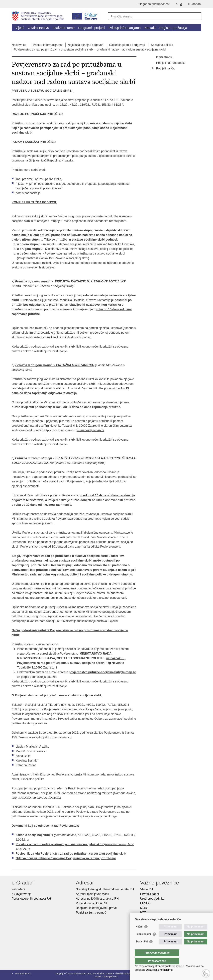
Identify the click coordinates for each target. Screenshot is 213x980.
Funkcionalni (143, 941)
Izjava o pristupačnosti (107, 977)
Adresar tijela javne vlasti (92, 894)
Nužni (139, 933)
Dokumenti (70, 35)
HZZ (143, 913)
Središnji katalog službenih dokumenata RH (105, 889)
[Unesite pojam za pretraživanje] (151, 17)
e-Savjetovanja (22, 894)
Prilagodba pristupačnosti (153, 4)
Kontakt (150, 28)
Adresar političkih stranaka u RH (97, 899)
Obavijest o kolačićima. (159, 970)
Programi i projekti (92, 28)
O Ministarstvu (38, 28)
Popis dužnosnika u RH (91, 903)
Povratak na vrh (23, 974)
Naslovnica (19, 45)
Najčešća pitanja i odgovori (85, 45)
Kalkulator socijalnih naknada (37, 35)
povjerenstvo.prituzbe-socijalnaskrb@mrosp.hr (102, 672)
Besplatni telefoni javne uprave (96, 908)
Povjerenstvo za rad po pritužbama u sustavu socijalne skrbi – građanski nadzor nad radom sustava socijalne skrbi (90, 50)
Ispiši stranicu (163, 57)
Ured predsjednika (152, 899)
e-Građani (195, 4)
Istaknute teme (64, 28)
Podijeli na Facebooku (168, 63)
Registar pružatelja (173, 28)
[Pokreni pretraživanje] (198, 16)
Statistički (142, 948)
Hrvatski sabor (150, 894)
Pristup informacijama (125, 28)
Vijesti (20, 28)
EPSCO (145, 903)
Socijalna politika (162, 45)
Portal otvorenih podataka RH (32, 899)
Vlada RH (147, 889)
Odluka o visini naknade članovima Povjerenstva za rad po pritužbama (66, 858)
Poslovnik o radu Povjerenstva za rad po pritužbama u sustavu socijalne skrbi (71, 854)
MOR (144, 908)
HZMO (145, 917)
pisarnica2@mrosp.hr (90, 430)
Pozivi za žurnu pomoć (91, 913)
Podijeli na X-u (163, 68)
